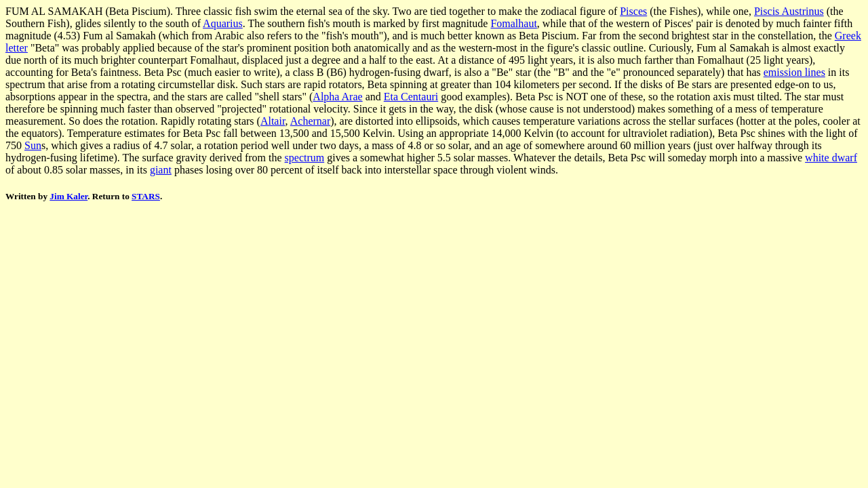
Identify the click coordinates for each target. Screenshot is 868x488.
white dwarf (831, 158)
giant (161, 170)
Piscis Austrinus (789, 11)
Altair (273, 121)
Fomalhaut (513, 23)
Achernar (311, 121)
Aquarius (223, 23)
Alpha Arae (337, 97)
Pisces (633, 11)
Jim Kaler (68, 196)
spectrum (305, 158)
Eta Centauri (411, 97)
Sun (33, 145)
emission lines (794, 72)
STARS (146, 196)
